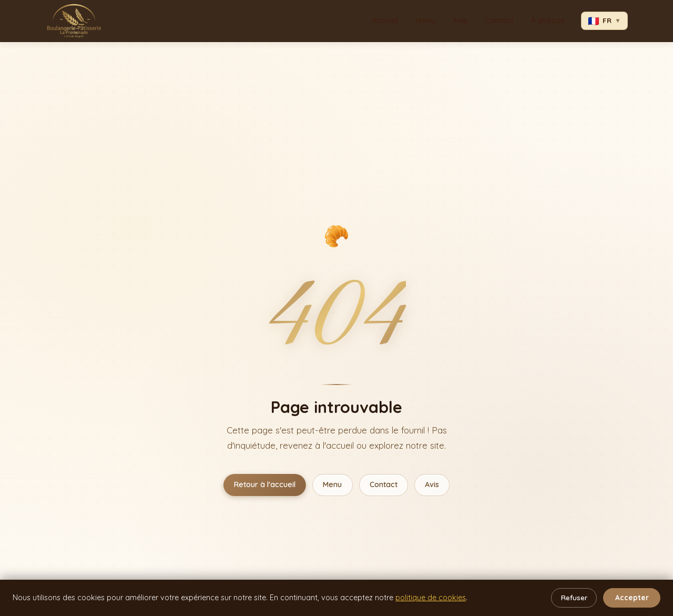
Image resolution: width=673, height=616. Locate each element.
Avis (460, 20)
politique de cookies (431, 598)
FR (604, 21)
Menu (425, 20)
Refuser (574, 597)
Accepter (632, 597)
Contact (499, 20)
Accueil (385, 20)
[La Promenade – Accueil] (74, 21)
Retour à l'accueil (265, 484)
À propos (548, 20)
